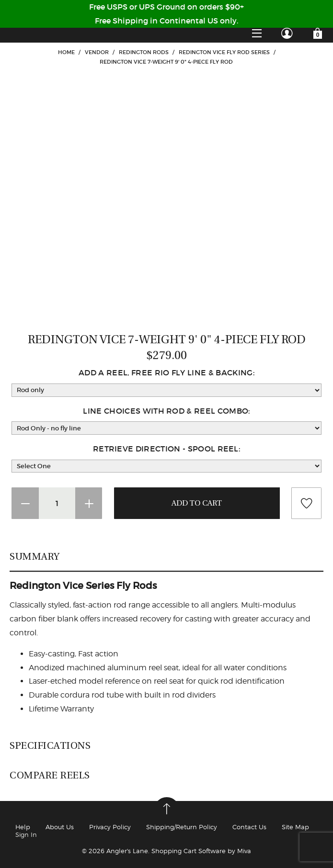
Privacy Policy (110, 827)
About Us (60, 827)
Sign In (26, 834)
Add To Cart (197, 503)
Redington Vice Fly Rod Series (224, 52)
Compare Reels (50, 775)
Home (66, 52)
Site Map (295, 827)
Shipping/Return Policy (182, 827)
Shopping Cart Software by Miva (201, 851)
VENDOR (97, 52)
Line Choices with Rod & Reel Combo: (166, 411)
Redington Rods (144, 52)
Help (23, 827)
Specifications (50, 745)
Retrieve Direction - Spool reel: (166, 449)
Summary (35, 556)
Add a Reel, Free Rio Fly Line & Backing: (166, 372)
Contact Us (249, 827)
